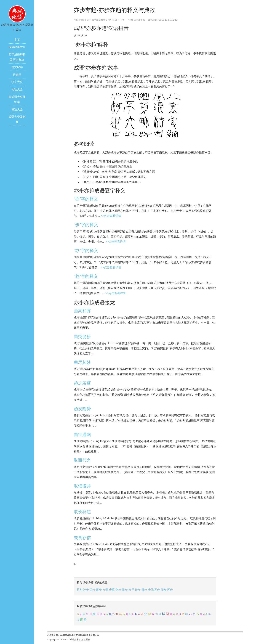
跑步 (118, 590)
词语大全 (17, 89)
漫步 (164, 590)
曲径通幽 (82, 435)
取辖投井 (82, 486)
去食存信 (82, 538)
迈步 (92, 590)
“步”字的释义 (86, 225)
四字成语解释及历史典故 (104, 20)
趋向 (79, 590)
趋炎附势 (82, 409)
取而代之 (82, 460)
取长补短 (82, 512)
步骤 (112, 590)
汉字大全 (17, 82)
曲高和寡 (82, 311)
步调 (105, 590)
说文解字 (17, 67)
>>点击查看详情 (111, 216)
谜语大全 (17, 109)
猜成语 (17, 75)
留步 (99, 590)
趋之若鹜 (82, 383)
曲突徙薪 (82, 337)
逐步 (157, 590)
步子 (131, 590)
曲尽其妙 (82, 362)
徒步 (138, 590)
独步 (144, 590)
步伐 (151, 590)
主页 (17, 40)
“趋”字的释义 (86, 276)
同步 (170, 590)
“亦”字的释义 (86, 199)
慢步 (125, 590)
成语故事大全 (17, 47)
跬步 (86, 590)
